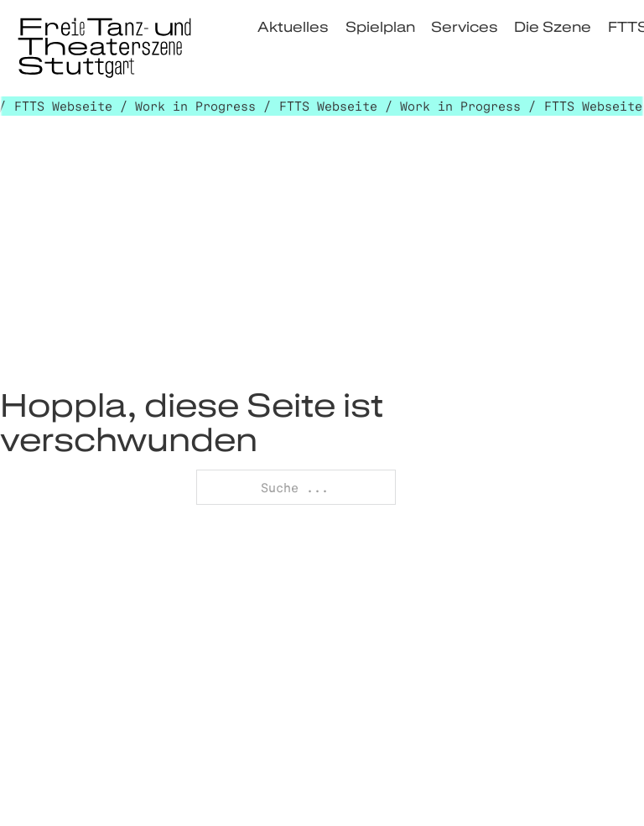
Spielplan (380, 26)
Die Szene (553, 26)
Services (465, 26)
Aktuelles (293, 26)
